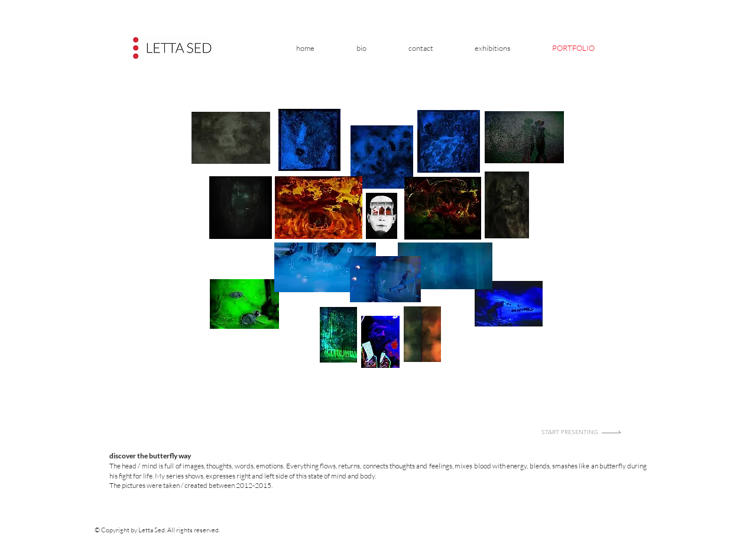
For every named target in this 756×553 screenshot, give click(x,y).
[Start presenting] (583, 432)
